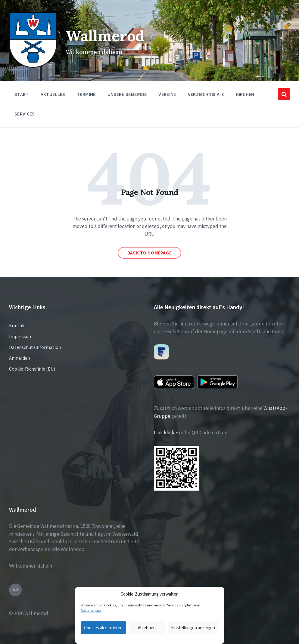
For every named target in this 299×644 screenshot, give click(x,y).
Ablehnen (147, 628)
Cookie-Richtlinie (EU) (32, 368)
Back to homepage (150, 253)
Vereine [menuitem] (167, 94)
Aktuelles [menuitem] (53, 94)
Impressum (21, 336)
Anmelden (20, 358)
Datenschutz (91, 610)
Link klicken (167, 432)
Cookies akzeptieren (103, 628)
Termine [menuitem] (86, 94)
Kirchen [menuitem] (245, 94)
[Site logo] (33, 66)
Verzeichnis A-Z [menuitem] (206, 94)
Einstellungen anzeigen (193, 628)
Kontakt (18, 325)
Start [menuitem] (22, 94)
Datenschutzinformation (35, 347)
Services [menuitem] (25, 113)
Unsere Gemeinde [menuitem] (127, 94)
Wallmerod (105, 35)
